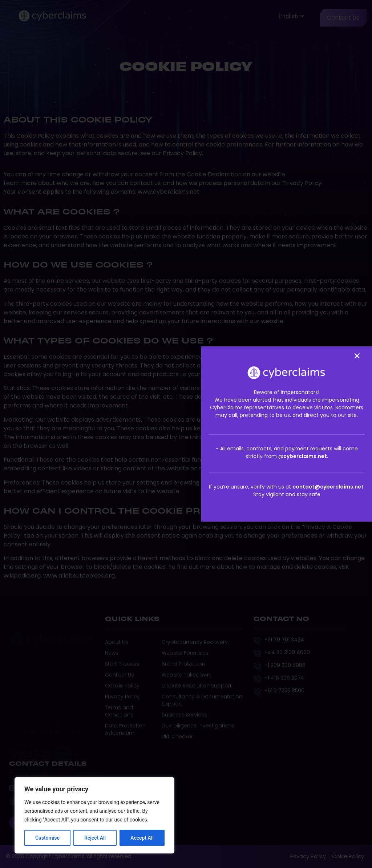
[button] (357, 356)
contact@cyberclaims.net (328, 487)
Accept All (142, 838)
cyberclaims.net (305, 456)
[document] (186, 434)
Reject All (95, 838)
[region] (94, 815)
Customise (47, 838)
